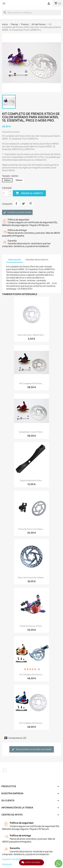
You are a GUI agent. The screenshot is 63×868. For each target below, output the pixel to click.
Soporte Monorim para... (31, 480)
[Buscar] (31, 13)
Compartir (16, 204)
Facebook (5, 770)
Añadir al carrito (29, 193)
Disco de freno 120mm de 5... (31, 335)
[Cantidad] (5, 193)
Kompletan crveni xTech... (32, 432)
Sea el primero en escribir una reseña (32, 749)
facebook (7, 864)
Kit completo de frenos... (31, 383)
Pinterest (31, 204)
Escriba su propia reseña (17, 212)
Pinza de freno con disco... (32, 529)
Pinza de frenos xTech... (32, 626)
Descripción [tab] (15, 260)
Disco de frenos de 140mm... (31, 578)
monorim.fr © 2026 (12, 859)
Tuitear (23, 204)
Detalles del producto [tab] (37, 260)
